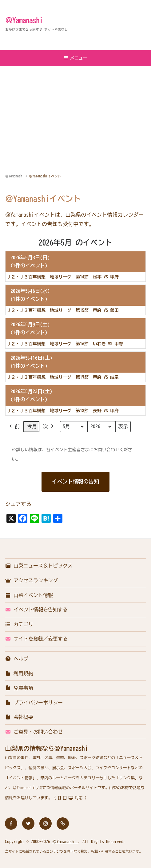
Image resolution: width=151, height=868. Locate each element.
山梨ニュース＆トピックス (39, 566)
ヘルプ (17, 659)
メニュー (75, 58)
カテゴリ (19, 624)
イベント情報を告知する (36, 610)
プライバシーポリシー (34, 703)
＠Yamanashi (24, 20)
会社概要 (19, 717)
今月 (32, 426)
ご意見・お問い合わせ (34, 732)
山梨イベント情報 (29, 595)
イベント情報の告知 (75, 481)
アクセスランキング (31, 580)
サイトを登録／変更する (36, 639)
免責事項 (19, 688)
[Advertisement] (75, 113)
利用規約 (19, 673)
